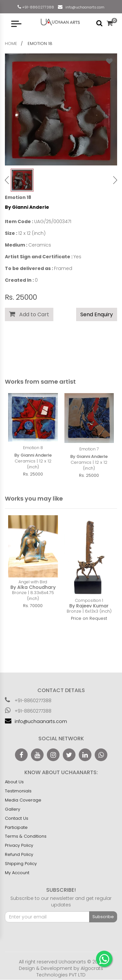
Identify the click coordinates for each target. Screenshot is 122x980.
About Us (14, 782)
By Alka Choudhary (33, 587)
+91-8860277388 (38, 7)
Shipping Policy (21, 864)
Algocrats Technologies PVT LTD (70, 972)
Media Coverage (23, 800)
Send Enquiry (97, 314)
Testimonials (18, 791)
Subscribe (103, 917)
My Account (17, 873)
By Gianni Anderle (27, 207)
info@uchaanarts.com (84, 7)
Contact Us (17, 819)
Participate (16, 828)
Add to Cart (29, 314)
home (11, 43)
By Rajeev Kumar (89, 606)
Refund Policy (19, 855)
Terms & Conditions (26, 837)
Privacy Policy (19, 846)
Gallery (13, 810)
